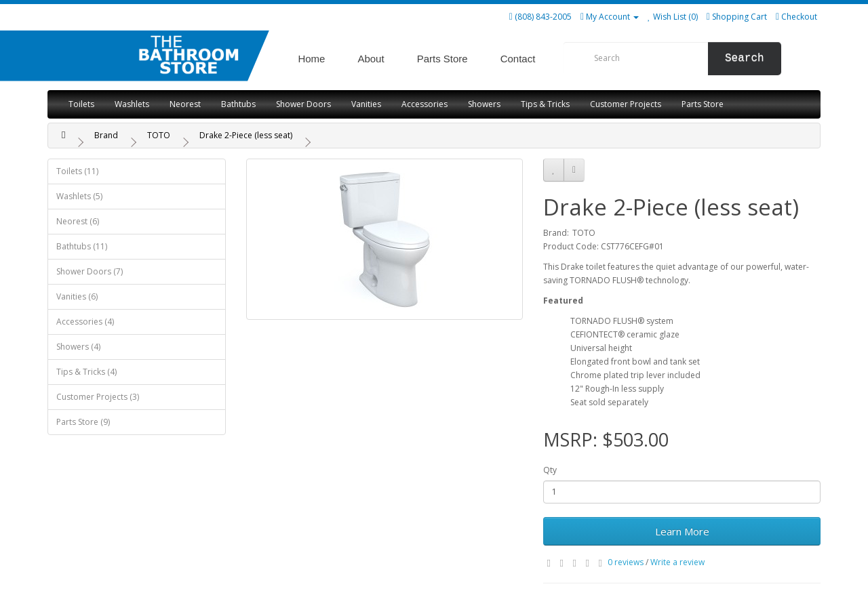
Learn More (682, 531)
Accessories (425, 104)
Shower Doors (303, 104)
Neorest (185, 104)
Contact (518, 59)
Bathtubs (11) (82, 246)
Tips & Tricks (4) (86, 372)
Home (311, 59)
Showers (484, 104)
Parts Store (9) (83, 422)
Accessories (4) (85, 322)
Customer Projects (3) (98, 397)
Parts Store (442, 59)
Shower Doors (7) (90, 271)
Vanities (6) (77, 296)
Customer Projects (626, 104)
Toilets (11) (77, 171)
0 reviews (626, 562)
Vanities (366, 104)
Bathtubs (238, 104)
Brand (106, 135)
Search (745, 58)
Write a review (677, 562)
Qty (550, 470)
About (371, 59)
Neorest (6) (78, 221)
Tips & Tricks (545, 104)
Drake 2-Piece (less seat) (246, 135)
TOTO (159, 135)
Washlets (132, 104)
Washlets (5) (79, 196)
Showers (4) (78, 347)
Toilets (81, 104)
